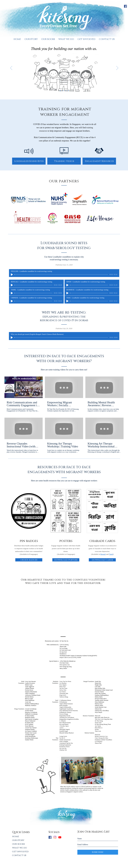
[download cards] (102, 560)
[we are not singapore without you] (63, 91)
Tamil (111, 554)
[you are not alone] (66, 91)
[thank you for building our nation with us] (60, 91)
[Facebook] (125, 6)
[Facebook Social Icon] (50, 837)
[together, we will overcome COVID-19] (68, 91)
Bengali (103, 554)
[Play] (12, 275)
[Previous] (11, 68)
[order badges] (29, 560)
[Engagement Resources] (99, 161)
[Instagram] (55, 837)
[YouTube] (60, 837)
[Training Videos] (64, 161)
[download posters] (66, 560)
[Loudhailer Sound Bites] (29, 161)
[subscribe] (98, 852)
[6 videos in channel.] (64, 415)
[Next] (117, 68)
